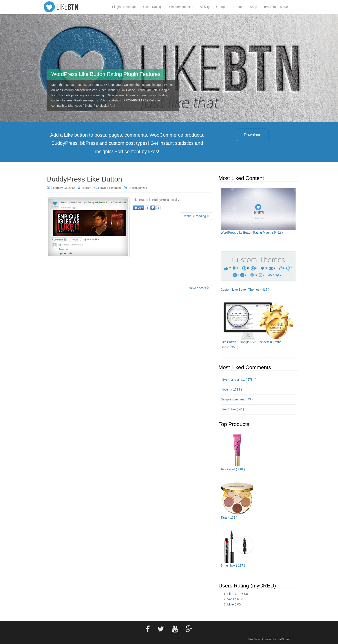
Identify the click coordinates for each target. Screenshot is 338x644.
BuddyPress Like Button (85, 179)
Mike (231, 604)
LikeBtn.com (284, 639)
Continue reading (196, 216)
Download (252, 135)
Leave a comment (109, 188)
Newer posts (199, 288)
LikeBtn (86, 188)
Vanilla (232, 599)
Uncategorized (138, 188)
